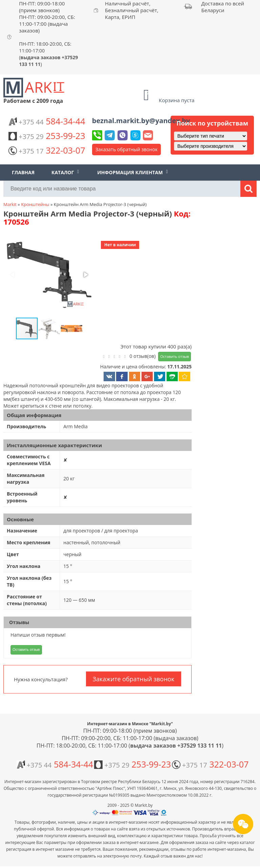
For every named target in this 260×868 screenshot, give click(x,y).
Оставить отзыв (175, 356)
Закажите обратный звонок (134, 679)
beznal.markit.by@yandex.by (141, 121)
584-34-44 (47, 121)
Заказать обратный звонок (127, 149)
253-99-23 (47, 136)
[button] (48, 275)
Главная (23, 172)
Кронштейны (35, 204)
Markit (10, 204)
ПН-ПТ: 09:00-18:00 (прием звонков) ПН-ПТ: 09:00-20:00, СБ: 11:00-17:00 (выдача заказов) (47, 17)
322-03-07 (47, 150)
